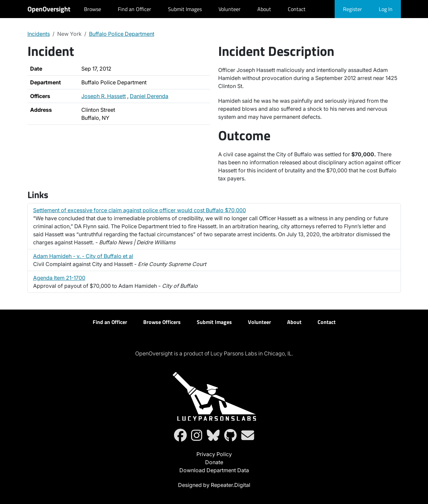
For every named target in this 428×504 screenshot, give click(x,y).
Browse (93, 9)
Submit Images (185, 9)
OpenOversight (49, 9)
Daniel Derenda (149, 96)
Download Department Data (214, 470)
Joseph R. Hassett (104, 96)
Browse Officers (162, 322)
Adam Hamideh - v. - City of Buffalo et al (83, 256)
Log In (386, 9)
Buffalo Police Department (122, 34)
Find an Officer (135, 9)
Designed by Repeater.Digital (214, 485)
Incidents (39, 34)
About (264, 9)
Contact (297, 9)
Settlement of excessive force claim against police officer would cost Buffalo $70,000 (140, 210)
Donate (214, 462)
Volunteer (230, 9)
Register (353, 9)
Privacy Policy (214, 454)
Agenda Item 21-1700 (59, 278)
